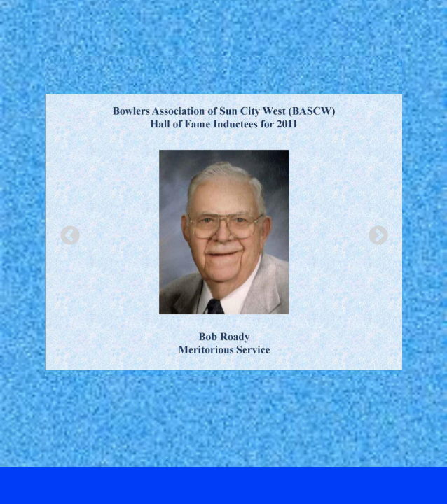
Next (374, 232)
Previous (66, 232)
